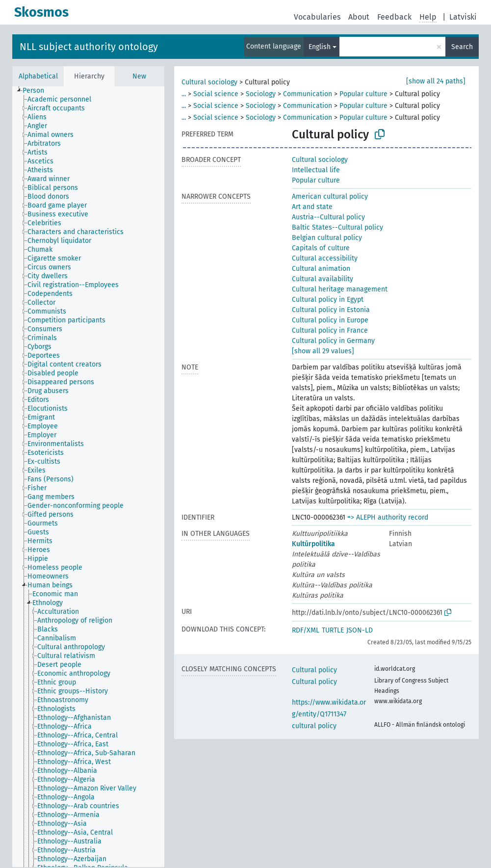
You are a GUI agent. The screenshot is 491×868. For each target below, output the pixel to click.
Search (462, 47)
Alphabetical (38, 76)
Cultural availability (323, 279)
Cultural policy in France (330, 330)
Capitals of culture (321, 248)
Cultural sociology (209, 82)
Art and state (312, 207)
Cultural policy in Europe (330, 320)
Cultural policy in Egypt (328, 300)
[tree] (88, 477)
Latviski (463, 17)
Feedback (394, 17)
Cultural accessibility (325, 258)
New (139, 76)
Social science (216, 94)
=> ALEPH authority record (388, 517)
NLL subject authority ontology (89, 47)
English (320, 47)
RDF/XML (306, 630)
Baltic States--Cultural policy (337, 227)
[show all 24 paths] (436, 81)
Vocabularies (317, 17)
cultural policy (314, 726)
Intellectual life (316, 170)
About (359, 17)
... (184, 94)
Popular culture (363, 94)
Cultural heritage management (340, 289)
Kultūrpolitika (313, 544)
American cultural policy (330, 197)
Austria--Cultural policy (328, 217)
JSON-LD (360, 630)
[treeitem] (38, 91)
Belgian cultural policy (327, 238)
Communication (308, 94)
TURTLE (333, 630)
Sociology (261, 94)
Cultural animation (321, 269)
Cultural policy (314, 670)
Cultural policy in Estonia (331, 310)
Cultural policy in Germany (333, 341)
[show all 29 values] (323, 351)
